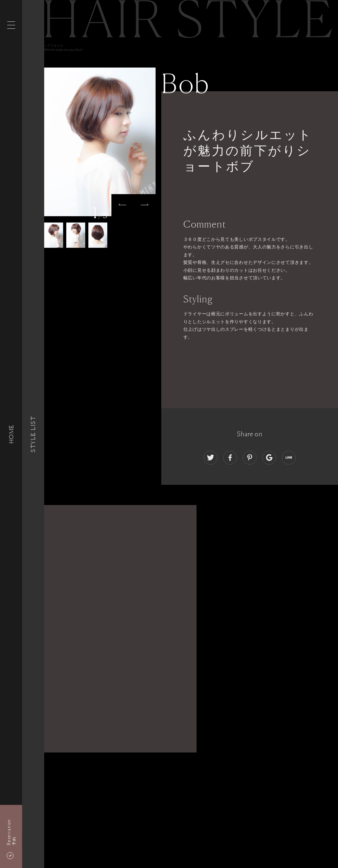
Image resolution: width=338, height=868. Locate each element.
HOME (11, 434)
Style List (33, 434)
